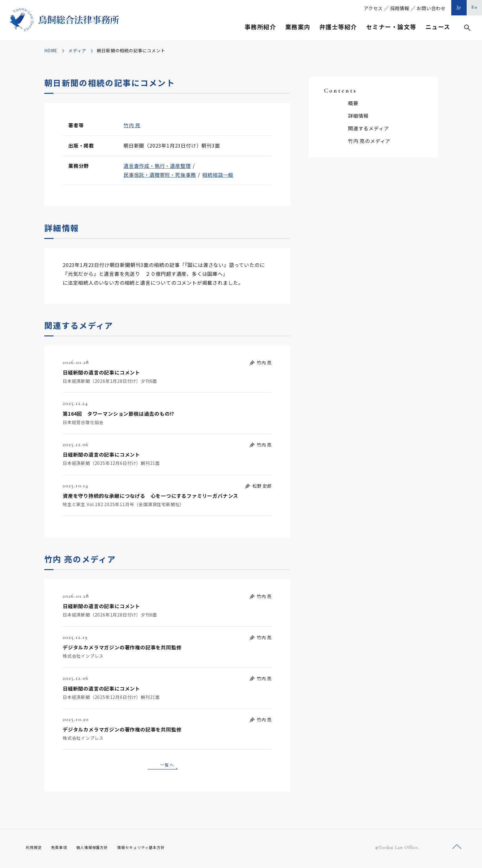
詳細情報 (358, 116)
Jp (459, 7)
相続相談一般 (218, 175)
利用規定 (35, 850)
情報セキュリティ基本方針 (156, 850)
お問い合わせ (431, 8)
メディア (77, 50)
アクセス (373, 8)
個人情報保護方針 (100, 850)
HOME (51, 50)
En (474, 7)
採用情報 (400, 8)
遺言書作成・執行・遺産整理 (157, 166)
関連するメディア (368, 128)
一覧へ (167, 766)
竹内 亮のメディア (369, 141)
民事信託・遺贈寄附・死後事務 (160, 175)
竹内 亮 (132, 125)
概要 (353, 103)
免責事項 (63, 850)
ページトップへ (457, 849)
